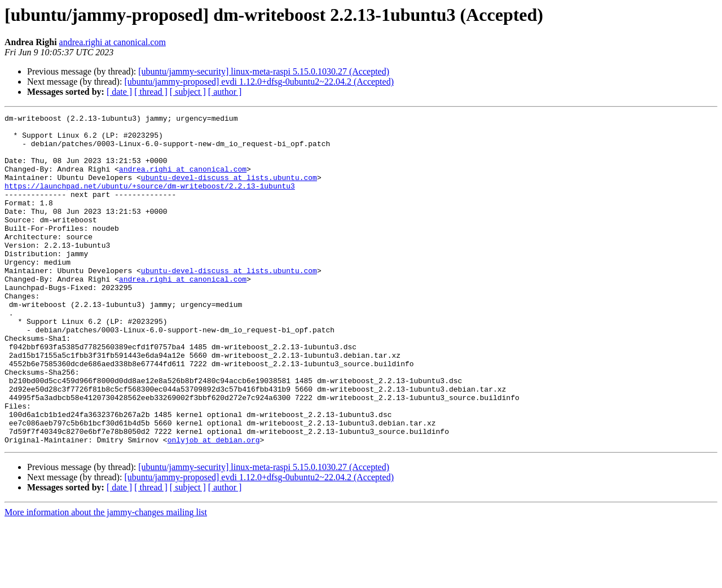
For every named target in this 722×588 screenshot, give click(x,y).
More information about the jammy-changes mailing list (106, 578)
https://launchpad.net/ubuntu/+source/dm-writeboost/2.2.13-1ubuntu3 (150, 201)
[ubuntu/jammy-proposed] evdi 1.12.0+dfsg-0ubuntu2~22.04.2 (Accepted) (259, 82)
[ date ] (119, 92)
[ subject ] (188, 92)
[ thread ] (151, 92)
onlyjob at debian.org (214, 506)
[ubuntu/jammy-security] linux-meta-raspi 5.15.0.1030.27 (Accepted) (264, 71)
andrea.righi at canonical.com (113, 42)
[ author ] (225, 92)
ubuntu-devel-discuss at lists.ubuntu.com (229, 191)
